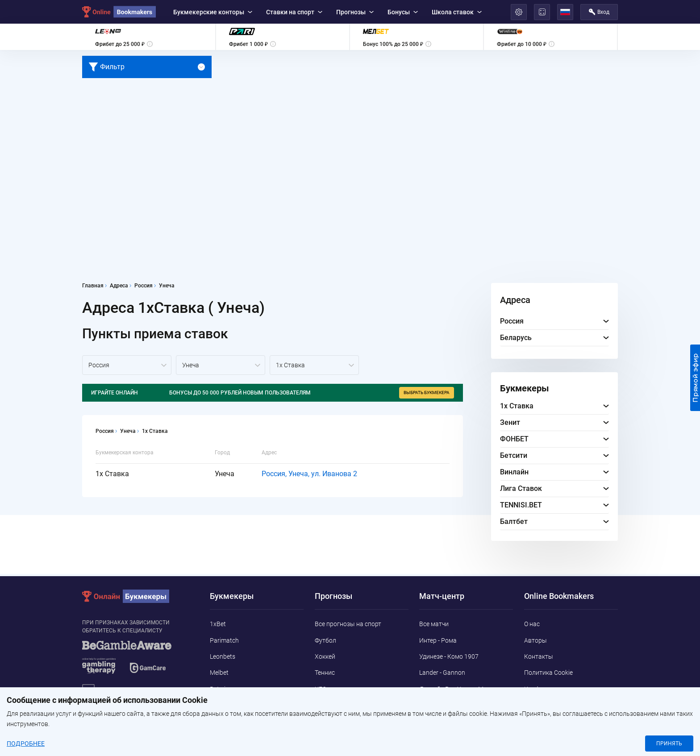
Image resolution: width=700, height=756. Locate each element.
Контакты (539, 656)
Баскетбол (330, 705)
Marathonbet (228, 705)
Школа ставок (457, 12)
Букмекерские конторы (213, 12)
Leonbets (223, 656)
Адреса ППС (542, 705)
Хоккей (325, 656)
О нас (532, 624)
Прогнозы (355, 12)
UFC (321, 689)
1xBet (218, 624)
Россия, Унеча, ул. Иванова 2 (309, 474)
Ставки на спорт (294, 12)
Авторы (535, 640)
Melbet (219, 673)
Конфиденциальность (556, 689)
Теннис (325, 673)
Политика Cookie (548, 673)
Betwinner (224, 689)
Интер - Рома (438, 640)
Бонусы (403, 12)
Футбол (325, 640)
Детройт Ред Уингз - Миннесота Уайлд (465, 694)
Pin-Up (219, 722)
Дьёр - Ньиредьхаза (448, 715)
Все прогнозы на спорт (348, 624)
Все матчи (434, 624)
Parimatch (224, 640)
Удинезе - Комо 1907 (449, 656)
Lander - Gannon (442, 673)
